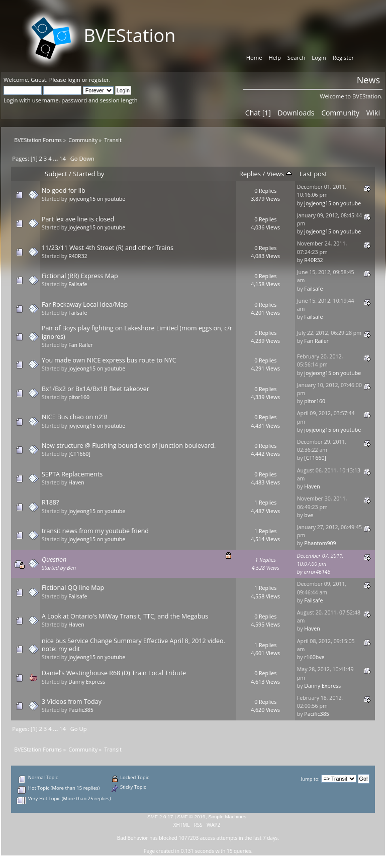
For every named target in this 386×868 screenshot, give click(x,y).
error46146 (317, 572)
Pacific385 (81, 710)
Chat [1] (258, 113)
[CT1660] (79, 454)
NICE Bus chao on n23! (75, 417)
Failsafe (78, 284)
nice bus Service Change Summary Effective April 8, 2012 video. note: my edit (133, 645)
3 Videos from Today (72, 702)
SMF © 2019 (191, 817)
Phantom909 (320, 543)
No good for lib (64, 191)
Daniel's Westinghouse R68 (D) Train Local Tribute (114, 673)
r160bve (314, 657)
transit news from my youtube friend (95, 531)
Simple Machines (227, 817)
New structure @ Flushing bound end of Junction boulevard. (129, 446)
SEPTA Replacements (72, 474)
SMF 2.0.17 (160, 817)
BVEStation (129, 35)
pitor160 (79, 397)
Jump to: (310, 779)
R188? (50, 502)
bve (309, 515)
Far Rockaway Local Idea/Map (85, 304)
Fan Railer (81, 345)
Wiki (373, 113)
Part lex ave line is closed (78, 219)
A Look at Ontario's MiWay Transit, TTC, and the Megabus (125, 616)
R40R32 (78, 256)
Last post (313, 174)
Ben (71, 568)
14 (63, 158)
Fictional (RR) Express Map (80, 276)
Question (54, 560)
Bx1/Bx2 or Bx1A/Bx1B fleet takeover (95, 389)
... (57, 158)
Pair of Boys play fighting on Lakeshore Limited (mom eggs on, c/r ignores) (137, 332)
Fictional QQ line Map (73, 588)
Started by (88, 174)
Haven (76, 482)
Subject (56, 174)
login (74, 80)
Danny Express (87, 682)
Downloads (296, 113)
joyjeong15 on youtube (97, 199)
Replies (250, 174)
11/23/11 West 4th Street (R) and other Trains (108, 248)
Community (340, 113)
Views (279, 174)
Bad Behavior (133, 838)
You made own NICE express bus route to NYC (109, 360)
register (99, 80)
